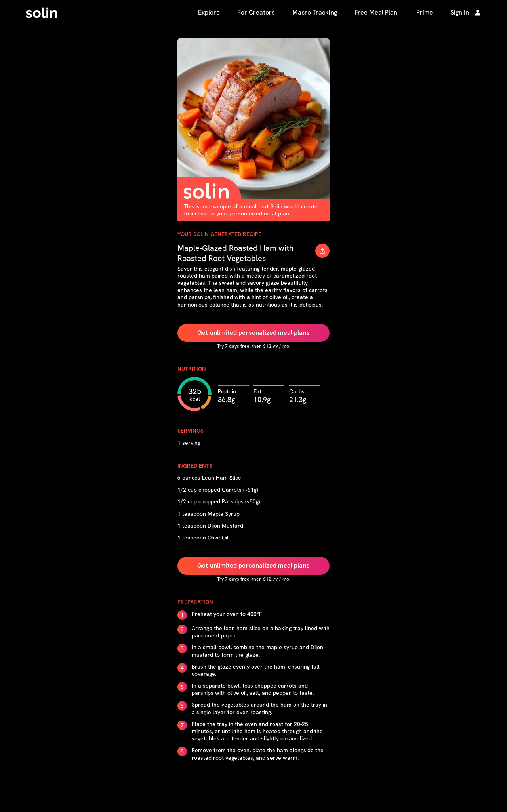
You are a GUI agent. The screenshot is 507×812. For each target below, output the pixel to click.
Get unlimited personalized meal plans (253, 333)
